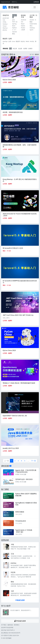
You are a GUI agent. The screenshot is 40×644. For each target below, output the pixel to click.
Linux (13, 41)
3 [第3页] (18, 461)
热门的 (32, 54)
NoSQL (32, 41)
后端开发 (15, 16)
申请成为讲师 (20, 600)
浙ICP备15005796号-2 (8, 630)
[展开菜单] (35, 7)
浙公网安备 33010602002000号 (11, 633)
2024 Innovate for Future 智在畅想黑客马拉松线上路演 (20, 215)
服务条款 (10, 625)
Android (23, 20)
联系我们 (17, 625)
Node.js (5, 24)
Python (14, 28)
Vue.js (5, 26)
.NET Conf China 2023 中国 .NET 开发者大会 (18, 315)
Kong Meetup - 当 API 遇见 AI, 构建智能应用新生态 (20, 180)
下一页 (33, 461)
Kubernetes (33, 24)
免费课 (25, 48)
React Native (23, 25)
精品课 (15, 48)
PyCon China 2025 (9, 80)
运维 (10, 41)
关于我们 (4, 625)
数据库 (18, 41)
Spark (31, 30)
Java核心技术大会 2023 (11, 448)
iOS (22, 22)
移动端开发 (23, 16)
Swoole (14, 32)
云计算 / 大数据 (33, 16)
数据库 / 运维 (7, 39)
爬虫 (14, 34)
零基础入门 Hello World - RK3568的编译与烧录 (19, 383)
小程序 (23, 30)
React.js (5, 28)
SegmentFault (6, 2)
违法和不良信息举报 (7, 627)
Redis (27, 41)
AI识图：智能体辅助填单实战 (13, 112)
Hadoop (32, 28)
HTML (4, 22)
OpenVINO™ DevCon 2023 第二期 (15, 416)
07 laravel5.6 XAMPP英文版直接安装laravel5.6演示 (20, 282)
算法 (31, 26)
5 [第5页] (25, 461)
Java (14, 20)
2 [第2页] (15, 461)
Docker (32, 20)
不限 (11, 48)
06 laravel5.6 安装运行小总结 (13, 248)
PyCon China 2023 (9, 350)
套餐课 (30, 48)
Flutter (23, 28)
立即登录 (36, 2)
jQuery (5, 30)
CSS (4, 20)
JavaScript (6, 18)
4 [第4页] (21, 461)
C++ (15, 30)
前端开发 (6, 15)
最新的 (37, 54)
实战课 (20, 48)
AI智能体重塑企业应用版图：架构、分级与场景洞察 (20, 146)
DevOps (5, 41)
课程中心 (14, 2)
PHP (14, 22)
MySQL (23, 41)
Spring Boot (14, 25)
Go (17, 22)
